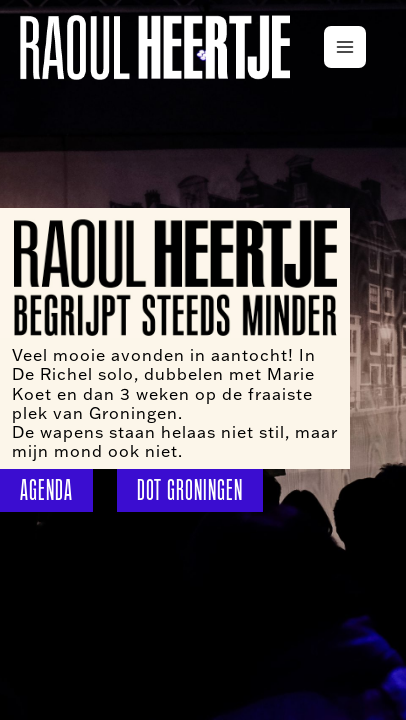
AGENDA (46, 490)
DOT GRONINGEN (190, 490)
